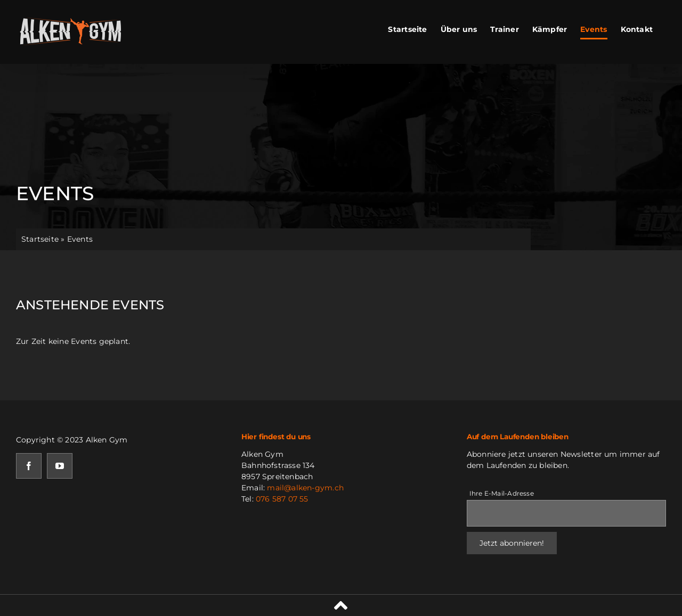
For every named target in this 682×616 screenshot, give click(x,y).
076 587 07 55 (282, 499)
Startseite (40, 239)
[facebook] (29, 466)
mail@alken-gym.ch (305, 488)
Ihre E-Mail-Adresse (502, 493)
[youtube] (60, 466)
